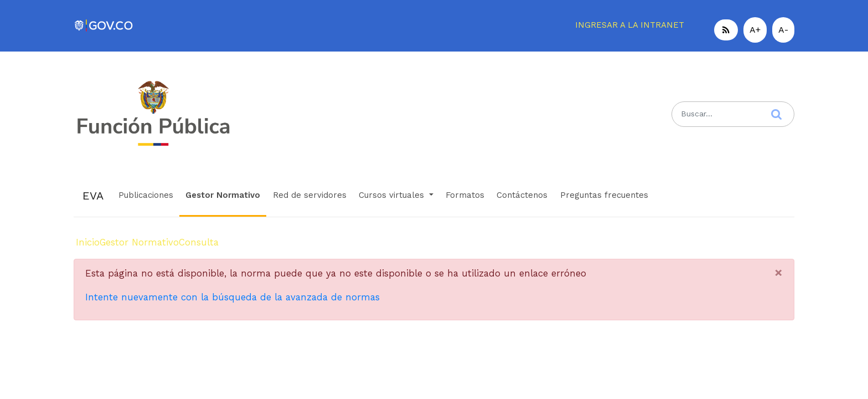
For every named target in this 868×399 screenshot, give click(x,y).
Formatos (465, 195)
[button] (726, 30)
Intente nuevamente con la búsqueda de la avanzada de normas (232, 297)
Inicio (88, 242)
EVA (93, 196)
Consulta (199, 242)
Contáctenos (522, 195)
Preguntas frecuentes (604, 195)
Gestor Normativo (223, 195)
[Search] (733, 114)
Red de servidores (310, 195)
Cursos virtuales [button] (393, 195)
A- (783, 30)
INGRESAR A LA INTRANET (630, 25)
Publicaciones (146, 195)
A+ (755, 30)
